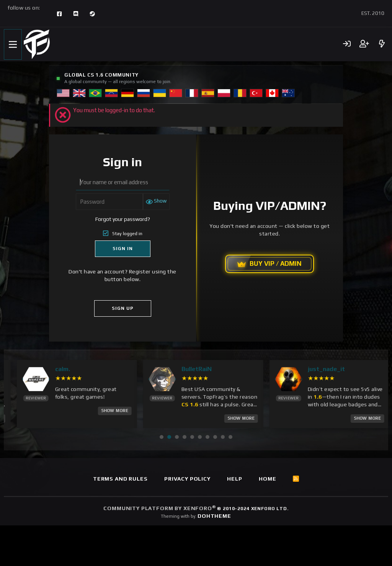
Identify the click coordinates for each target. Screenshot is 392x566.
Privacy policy (187, 478)
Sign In (123, 249)
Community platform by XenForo (196, 508)
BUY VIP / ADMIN (269, 264)
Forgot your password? (123, 219)
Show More (40, 411)
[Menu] (13, 44)
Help (234, 478)
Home (267, 478)
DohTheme (214, 516)
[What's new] (382, 44)
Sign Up (123, 308)
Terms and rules (120, 478)
